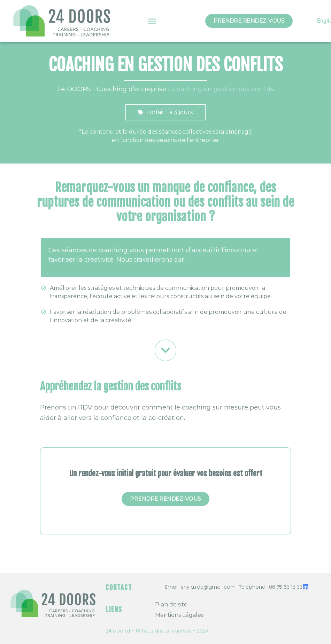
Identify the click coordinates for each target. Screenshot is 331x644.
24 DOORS (74, 89)
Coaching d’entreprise (132, 89)
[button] (152, 21)
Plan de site (171, 605)
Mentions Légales (179, 615)
